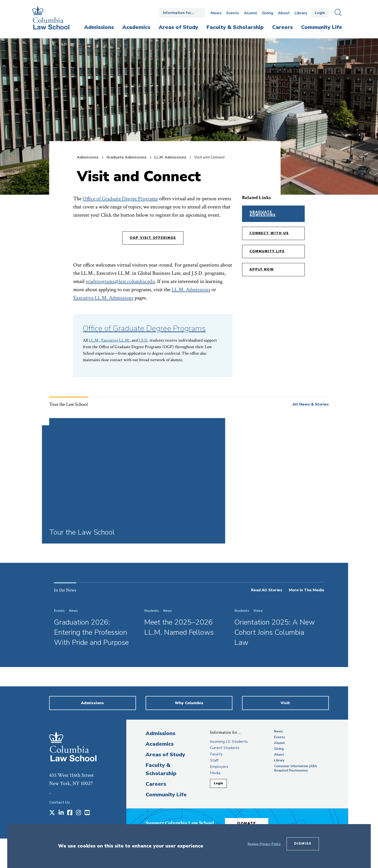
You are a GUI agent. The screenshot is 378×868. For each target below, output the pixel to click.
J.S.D (143, 340)
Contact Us (60, 802)
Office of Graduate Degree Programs (120, 199)
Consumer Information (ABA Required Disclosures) (296, 768)
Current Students (225, 748)
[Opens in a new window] (52, 813)
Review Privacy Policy (264, 844)
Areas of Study (165, 755)
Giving (267, 13)
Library (301, 13)
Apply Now (262, 269)
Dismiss (303, 844)
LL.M (94, 340)
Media (215, 773)
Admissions (88, 157)
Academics (160, 744)
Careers (156, 784)
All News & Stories (311, 404)
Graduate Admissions (126, 157)
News (216, 13)
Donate (247, 823)
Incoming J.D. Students (229, 742)
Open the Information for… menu (182, 13)
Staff (214, 760)
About (284, 13)
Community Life (267, 251)
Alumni (250, 13)
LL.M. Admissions (170, 157)
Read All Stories (267, 590)
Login (320, 13)
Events (233, 13)
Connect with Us (269, 233)
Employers (219, 767)
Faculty (216, 754)
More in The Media (306, 590)
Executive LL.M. (115, 340)
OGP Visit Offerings (153, 238)
